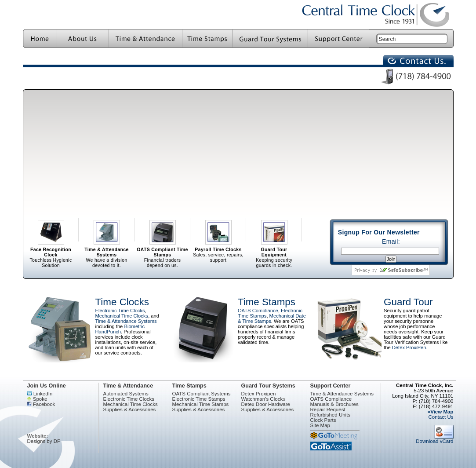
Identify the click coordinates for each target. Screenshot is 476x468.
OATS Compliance (258, 311)
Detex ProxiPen (409, 347)
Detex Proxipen (259, 394)
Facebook (41, 404)
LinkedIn (40, 394)
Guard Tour (408, 302)
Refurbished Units (331, 415)
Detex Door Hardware (266, 404)
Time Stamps (267, 302)
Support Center (331, 386)
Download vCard (434, 439)
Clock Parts (323, 420)
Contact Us (441, 417)
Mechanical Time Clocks (122, 316)
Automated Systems (126, 394)
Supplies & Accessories (130, 409)
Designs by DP (44, 441)
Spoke (37, 399)
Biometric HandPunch (120, 329)
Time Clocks (122, 302)
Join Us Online (47, 386)
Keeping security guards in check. (274, 231)
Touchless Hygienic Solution (51, 231)
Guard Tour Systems (268, 386)
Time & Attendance (128, 386)
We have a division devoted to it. (107, 231)
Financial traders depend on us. (163, 231)
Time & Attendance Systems (126, 321)
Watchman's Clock (262, 399)
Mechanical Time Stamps (201, 404)
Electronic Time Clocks (120, 311)
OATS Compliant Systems (202, 394)
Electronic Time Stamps (199, 399)
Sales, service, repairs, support (218, 231)
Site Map (320, 425)
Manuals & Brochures (334, 404)
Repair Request (328, 409)
